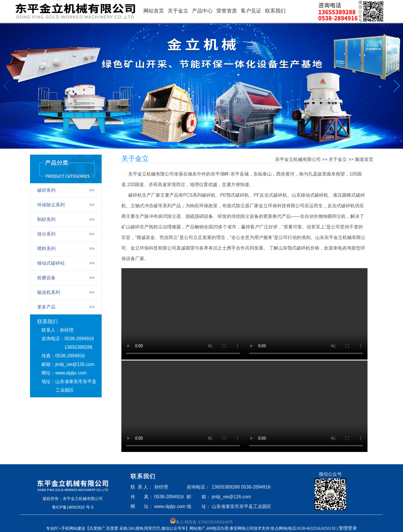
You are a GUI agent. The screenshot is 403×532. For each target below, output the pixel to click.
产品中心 (202, 11)
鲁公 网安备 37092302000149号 (202, 521)
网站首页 (154, 11)
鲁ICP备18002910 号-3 (73, 507)
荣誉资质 (227, 11)
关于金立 (178, 11)
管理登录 (348, 528)
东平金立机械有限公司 (298, 159)
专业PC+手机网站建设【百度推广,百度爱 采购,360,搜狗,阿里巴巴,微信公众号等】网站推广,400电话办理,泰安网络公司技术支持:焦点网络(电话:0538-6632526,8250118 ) (192, 528)
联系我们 (275, 11)
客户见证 (251, 11)
